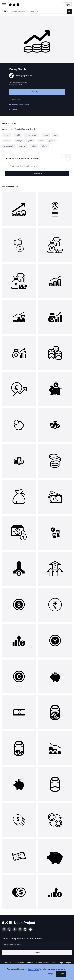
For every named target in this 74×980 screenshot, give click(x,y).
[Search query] (37, 166)
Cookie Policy (33, 969)
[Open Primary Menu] (4, 5)
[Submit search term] (69, 11)
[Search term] (38, 11)
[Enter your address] (37, 945)
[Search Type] (6, 11)
